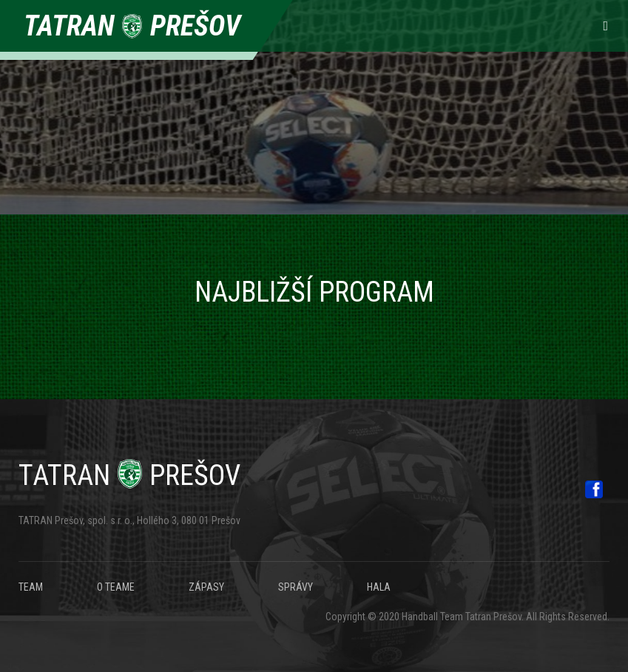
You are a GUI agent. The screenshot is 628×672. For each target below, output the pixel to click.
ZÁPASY (206, 587)
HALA (379, 587)
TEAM (31, 587)
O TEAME (116, 587)
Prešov (129, 475)
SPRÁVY (296, 587)
